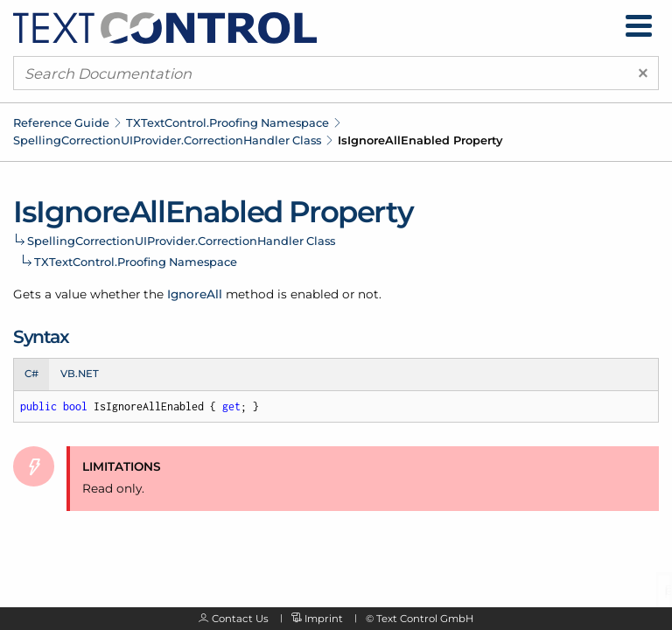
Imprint (324, 619)
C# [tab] (31, 374)
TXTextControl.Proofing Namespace (227, 122)
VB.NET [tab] (80, 374)
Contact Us (240, 619)
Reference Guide (61, 122)
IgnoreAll (195, 294)
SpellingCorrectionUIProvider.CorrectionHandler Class (167, 140)
